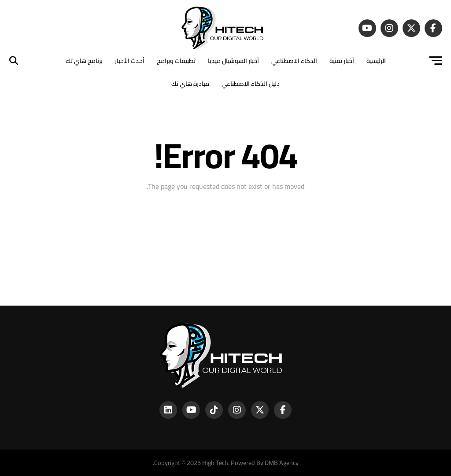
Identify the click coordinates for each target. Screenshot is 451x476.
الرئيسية (376, 61)
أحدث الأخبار (130, 61)
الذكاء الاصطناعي (294, 61)
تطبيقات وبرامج (176, 61)
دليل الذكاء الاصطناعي (251, 84)
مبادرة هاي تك (190, 84)
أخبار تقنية (342, 61)
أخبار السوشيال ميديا (233, 61)
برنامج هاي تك (84, 61)
